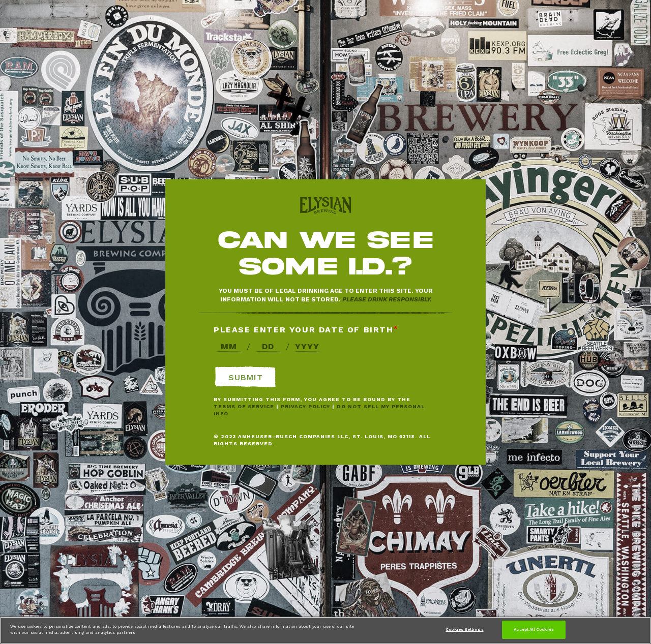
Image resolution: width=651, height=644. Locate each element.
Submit (246, 377)
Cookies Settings (464, 629)
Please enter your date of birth (304, 330)
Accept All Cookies (534, 629)
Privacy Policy (305, 406)
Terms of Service (244, 406)
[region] (325, 630)
